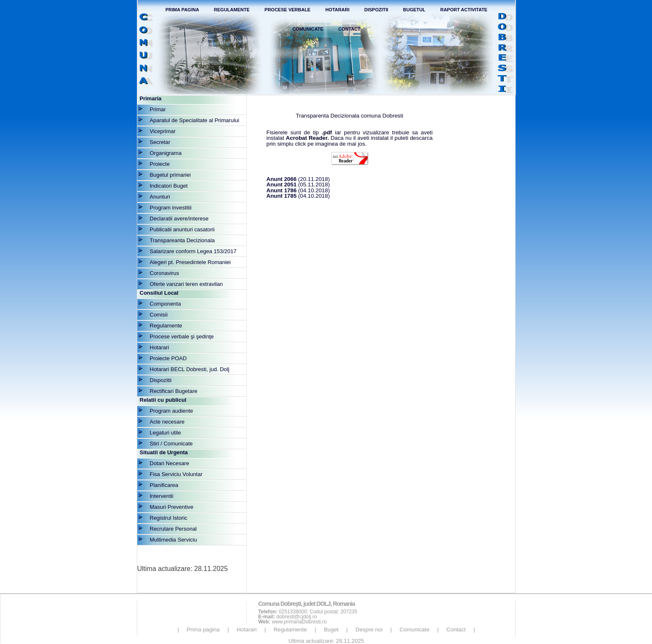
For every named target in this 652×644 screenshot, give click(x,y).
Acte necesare (167, 422)
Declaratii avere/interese (179, 219)
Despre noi (369, 630)
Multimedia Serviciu (174, 540)
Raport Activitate (464, 10)
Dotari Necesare (170, 463)
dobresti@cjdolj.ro (296, 617)
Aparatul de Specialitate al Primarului (195, 120)
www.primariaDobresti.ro (299, 622)
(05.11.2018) (298, 185)
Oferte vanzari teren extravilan (186, 284)
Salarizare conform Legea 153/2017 (193, 251)
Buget (331, 630)
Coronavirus (165, 273)
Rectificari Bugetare (174, 391)
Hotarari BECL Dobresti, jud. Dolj (190, 369)
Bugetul (414, 10)
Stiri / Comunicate (172, 444)
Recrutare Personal (173, 529)
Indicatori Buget (169, 186)
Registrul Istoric (169, 518)
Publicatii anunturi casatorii (182, 229)
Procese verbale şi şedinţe (182, 336)
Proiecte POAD (168, 358)
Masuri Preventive (172, 507)
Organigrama (166, 153)
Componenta (165, 304)
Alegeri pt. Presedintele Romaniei (190, 262)
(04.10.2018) (298, 190)
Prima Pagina (182, 10)
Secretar (160, 142)
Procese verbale (287, 10)
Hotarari (337, 10)
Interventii (162, 496)
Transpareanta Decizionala (182, 240)
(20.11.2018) (298, 179)
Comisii (159, 315)
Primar (158, 109)
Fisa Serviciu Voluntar (176, 474)
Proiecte (160, 164)
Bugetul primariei (170, 175)
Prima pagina (203, 630)
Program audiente (172, 411)
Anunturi (160, 197)
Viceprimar (163, 131)
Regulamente (232, 10)
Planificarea (164, 485)
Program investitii (171, 208)
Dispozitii (376, 10)
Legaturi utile (165, 433)
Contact (350, 29)
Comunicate (308, 29)
